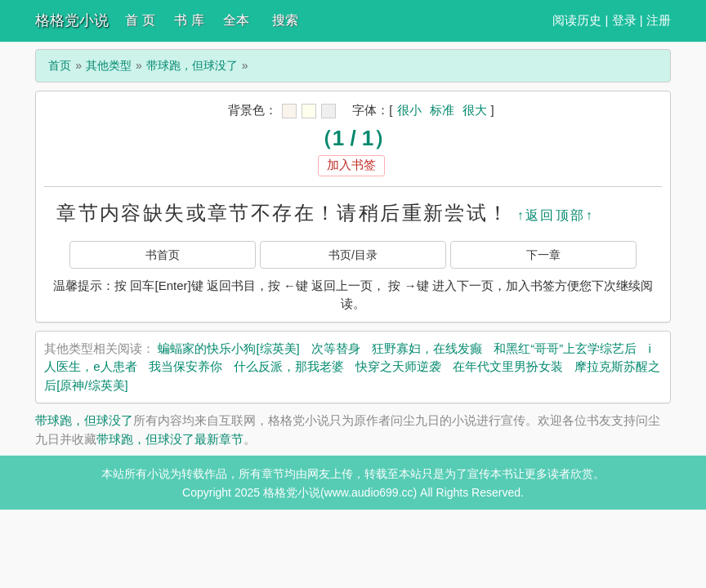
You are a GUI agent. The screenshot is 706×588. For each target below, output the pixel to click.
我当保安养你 (185, 366)
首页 (60, 65)
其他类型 (109, 65)
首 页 (140, 20)
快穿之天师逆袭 (398, 366)
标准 (442, 110)
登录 (624, 20)
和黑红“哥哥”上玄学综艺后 (565, 348)
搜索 (285, 20)
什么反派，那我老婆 (289, 366)
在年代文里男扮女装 (508, 366)
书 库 (189, 20)
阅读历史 (577, 20)
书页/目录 (353, 255)
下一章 (543, 255)
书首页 (163, 255)
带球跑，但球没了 (192, 65)
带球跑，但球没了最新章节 (170, 439)
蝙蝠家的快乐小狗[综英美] (228, 348)
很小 (409, 110)
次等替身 (336, 348)
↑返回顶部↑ (556, 215)
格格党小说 (72, 20)
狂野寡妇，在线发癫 (427, 348)
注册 (659, 20)
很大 (475, 110)
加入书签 (351, 165)
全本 (236, 20)
